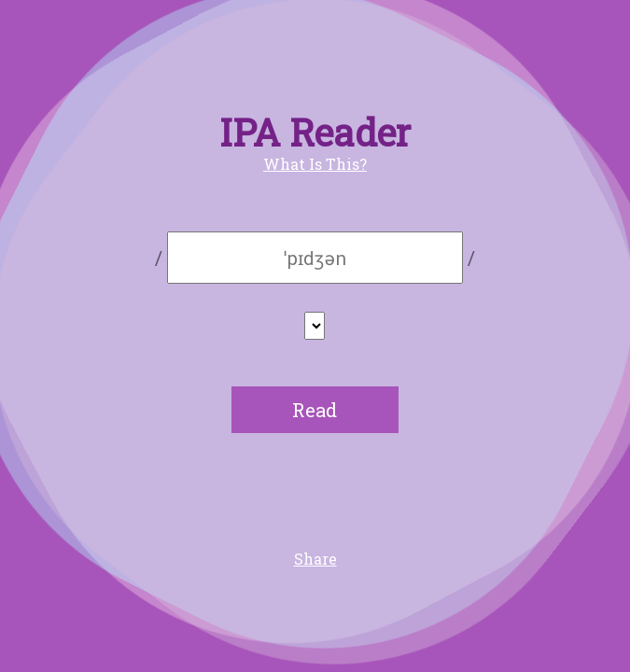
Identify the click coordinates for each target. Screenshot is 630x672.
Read (315, 410)
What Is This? (315, 164)
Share (315, 559)
